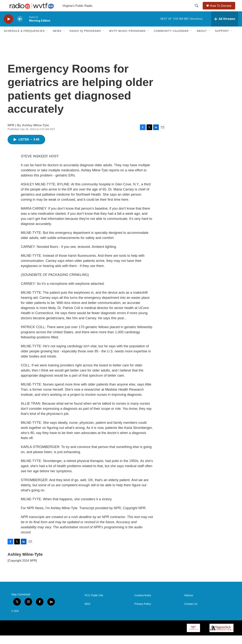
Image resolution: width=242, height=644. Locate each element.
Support (222, 39)
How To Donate (222, 10)
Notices (189, 604)
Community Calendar (171, 39)
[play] (9, 28)
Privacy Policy (143, 612)
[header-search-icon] (197, 10)
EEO (88, 612)
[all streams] (225, 27)
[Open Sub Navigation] (47, 39)
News (57, 39)
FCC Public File (94, 604)
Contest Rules (143, 604)
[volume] (20, 28)
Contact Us (191, 612)
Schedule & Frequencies (24, 39)
